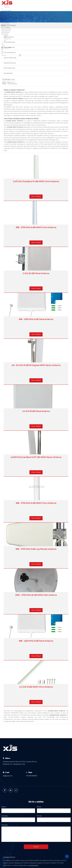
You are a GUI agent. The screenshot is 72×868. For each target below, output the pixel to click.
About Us (7, 7)
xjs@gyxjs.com (11, 82)
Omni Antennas (6, 27)
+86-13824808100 (12, 84)
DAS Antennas (9, 47)
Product (13, 25)
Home (6, 5)
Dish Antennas (6, 24)
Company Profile (6, 11)
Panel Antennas (6, 31)
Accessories (8, 73)
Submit (36, 847)
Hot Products (5, 23)
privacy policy (34, 865)
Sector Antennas (6, 29)
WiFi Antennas (6, 32)
